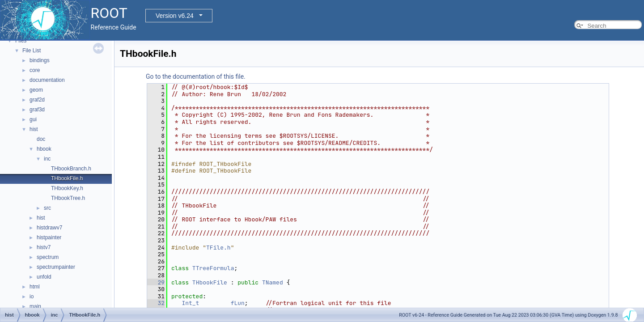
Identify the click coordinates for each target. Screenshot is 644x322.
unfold (44, 277)
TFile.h (218, 248)
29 (156, 282)
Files (21, 41)
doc (41, 139)
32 (156, 303)
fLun (238, 303)
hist (34, 129)
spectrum (48, 257)
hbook (44, 149)
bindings (40, 60)
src (47, 208)
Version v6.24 (175, 16)
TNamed (273, 282)
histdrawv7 (49, 228)
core (35, 70)
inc (47, 159)
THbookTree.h (68, 198)
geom (36, 90)
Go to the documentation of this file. (196, 76)
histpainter (49, 237)
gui (33, 119)
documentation (47, 80)
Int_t (190, 303)
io (32, 297)
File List (32, 51)
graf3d (37, 110)
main (35, 306)
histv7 (44, 247)
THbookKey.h (67, 188)
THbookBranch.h (71, 169)
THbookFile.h (67, 178)
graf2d (37, 100)
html (35, 287)
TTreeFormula (213, 268)
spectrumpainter (56, 267)
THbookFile (210, 282)
